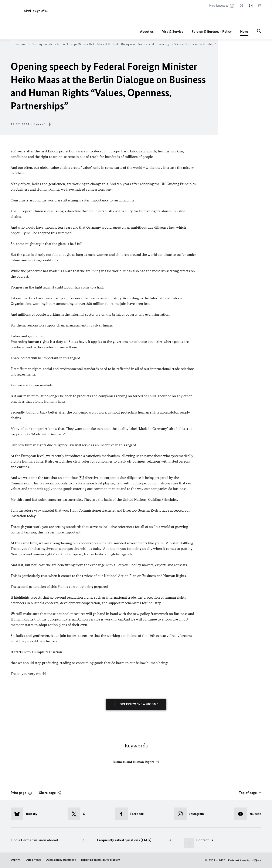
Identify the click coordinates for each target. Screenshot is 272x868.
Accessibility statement (61, 860)
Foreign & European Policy (212, 31)
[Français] (260, 6)
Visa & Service (173, 31)
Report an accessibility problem (101, 860)
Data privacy (33, 860)
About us (147, 31)
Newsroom (21, 44)
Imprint (16, 860)
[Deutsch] (242, 6)
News (244, 31)
